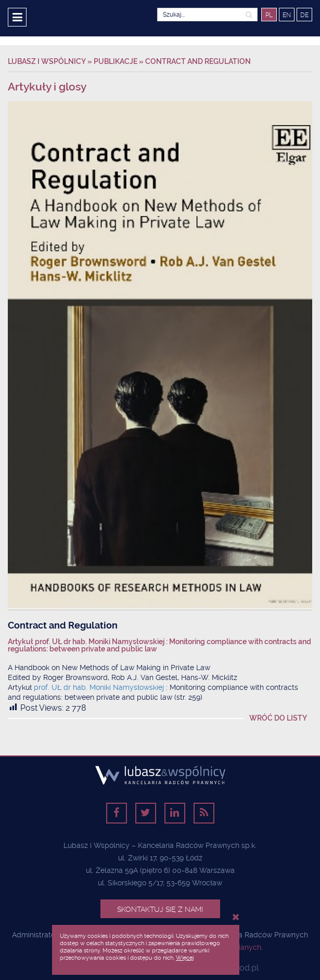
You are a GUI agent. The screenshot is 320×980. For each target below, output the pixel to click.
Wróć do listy (278, 718)
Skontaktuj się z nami (160, 909)
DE (304, 15)
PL (269, 15)
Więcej (185, 958)
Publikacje (116, 61)
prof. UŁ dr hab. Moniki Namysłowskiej (100, 687)
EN (287, 15)
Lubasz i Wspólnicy (48, 61)
